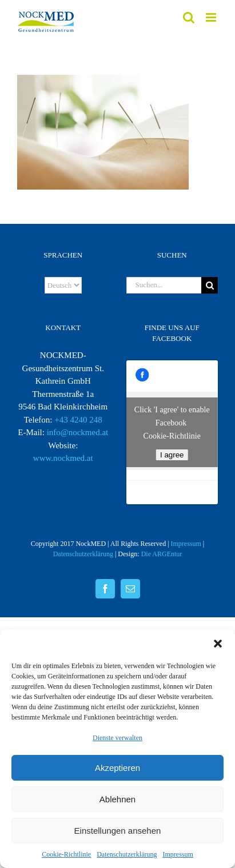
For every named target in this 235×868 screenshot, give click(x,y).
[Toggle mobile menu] (212, 17)
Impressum (178, 854)
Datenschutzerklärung (127, 854)
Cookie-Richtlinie (66, 854)
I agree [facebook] (172, 455)
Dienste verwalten (117, 738)
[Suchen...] (164, 285)
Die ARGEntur (162, 554)
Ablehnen (117, 799)
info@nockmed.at (78, 432)
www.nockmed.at (63, 458)
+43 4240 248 (78, 420)
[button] (218, 644)
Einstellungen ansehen (118, 831)
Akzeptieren (117, 768)
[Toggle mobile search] (189, 17)
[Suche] (210, 285)
